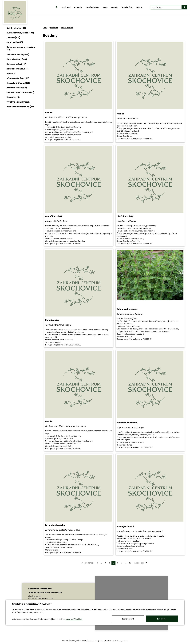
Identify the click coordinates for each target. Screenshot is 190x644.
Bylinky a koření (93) (16, 28)
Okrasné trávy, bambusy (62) (20, 92)
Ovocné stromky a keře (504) (20, 33)
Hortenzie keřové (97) (17, 64)
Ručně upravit (128, 619)
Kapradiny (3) (13, 97)
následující (141, 563)
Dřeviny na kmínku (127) (18, 78)
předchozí (88, 563)
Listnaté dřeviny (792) (17, 59)
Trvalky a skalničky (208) (18, 102)
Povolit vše (162, 619)
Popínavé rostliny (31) (17, 88)
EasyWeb (84, 641)
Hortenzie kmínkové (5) (18, 69)
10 (130, 563)
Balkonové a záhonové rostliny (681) (21, 48)
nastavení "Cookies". (74, 619)
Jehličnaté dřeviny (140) (18, 55)
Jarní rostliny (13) (15, 42)
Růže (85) (11, 74)
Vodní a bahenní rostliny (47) (20, 107)
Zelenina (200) (13, 38)
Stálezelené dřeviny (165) (18, 83)
